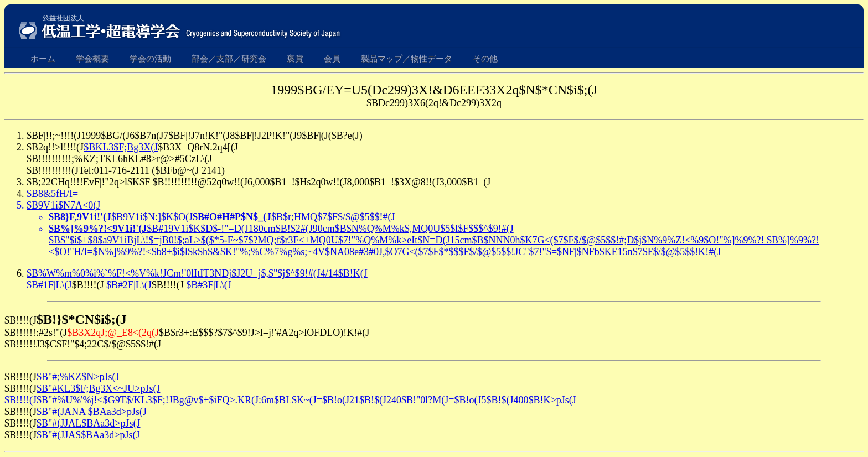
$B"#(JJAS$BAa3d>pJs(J (88, 435)
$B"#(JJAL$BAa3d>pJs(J (89, 423)
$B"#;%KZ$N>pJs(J (78, 377)
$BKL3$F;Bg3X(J (121, 147)
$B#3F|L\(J (209, 285)
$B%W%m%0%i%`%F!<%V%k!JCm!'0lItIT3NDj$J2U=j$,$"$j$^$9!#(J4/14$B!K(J (197, 273)
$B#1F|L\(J (49, 285)
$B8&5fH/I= (52, 194)
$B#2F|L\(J (129, 285)
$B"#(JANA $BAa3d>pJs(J (92, 412)
